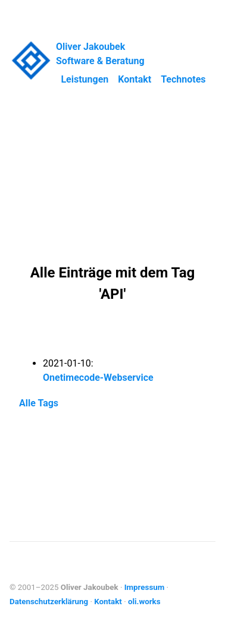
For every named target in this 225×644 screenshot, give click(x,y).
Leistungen (85, 79)
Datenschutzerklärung (49, 602)
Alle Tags (39, 403)
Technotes (183, 79)
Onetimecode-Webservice (98, 378)
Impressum (145, 587)
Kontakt (135, 79)
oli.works (144, 602)
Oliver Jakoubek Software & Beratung (100, 54)
